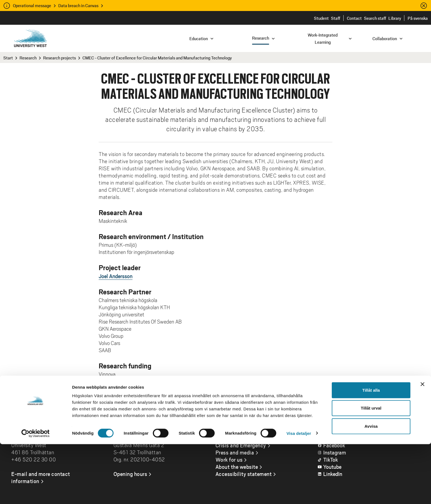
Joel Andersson (116, 276)
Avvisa (371, 486)
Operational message (32, 5)
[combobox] (394, 38)
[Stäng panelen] (422, 444)
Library (395, 18)
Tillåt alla (371, 450)
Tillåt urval (371, 468)
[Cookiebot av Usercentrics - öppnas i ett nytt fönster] (36, 493)
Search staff (375, 18)
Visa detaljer (299, 493)
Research (28, 58)
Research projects (60, 58)
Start (8, 58)
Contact (354, 18)
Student (321, 18)
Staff (336, 18)
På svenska (418, 18)
